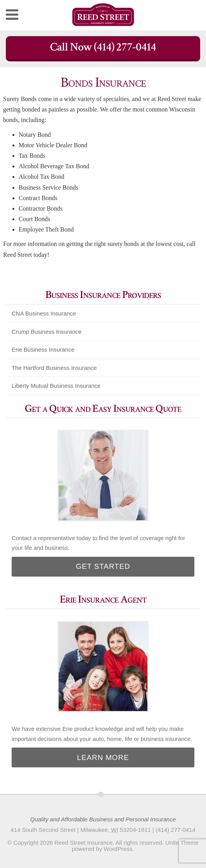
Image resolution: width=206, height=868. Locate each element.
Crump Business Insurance (47, 332)
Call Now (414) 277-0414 (103, 47)
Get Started (103, 566)
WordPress (118, 849)
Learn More (103, 757)
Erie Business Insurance (43, 349)
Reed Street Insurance (83, 843)
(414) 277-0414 (176, 830)
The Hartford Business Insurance (54, 368)
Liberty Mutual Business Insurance (56, 386)
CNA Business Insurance (44, 313)
